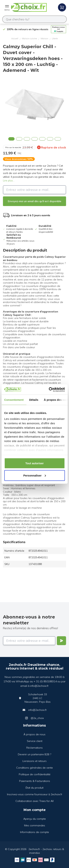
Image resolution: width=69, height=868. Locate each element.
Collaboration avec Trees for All (34, 801)
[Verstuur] (61, 641)
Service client (35, 741)
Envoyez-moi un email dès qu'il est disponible (35, 201)
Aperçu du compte (35, 819)
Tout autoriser (35, 463)
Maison (44, 38)
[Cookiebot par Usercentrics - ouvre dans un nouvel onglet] (49, 389)
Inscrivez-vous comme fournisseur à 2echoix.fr (35, 794)
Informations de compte (34, 832)
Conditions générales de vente (34, 768)
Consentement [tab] (14, 400)
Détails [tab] (34, 400)
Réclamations (34, 748)
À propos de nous (34, 734)
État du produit (34, 788)
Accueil (15, 38)
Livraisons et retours (34, 761)
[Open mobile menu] (7, 7)
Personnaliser (35, 475)
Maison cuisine (29, 38)
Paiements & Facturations (35, 781)
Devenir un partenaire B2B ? (34, 754)
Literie (55, 38)
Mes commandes (35, 825)
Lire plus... (9, 180)
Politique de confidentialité (35, 774)
